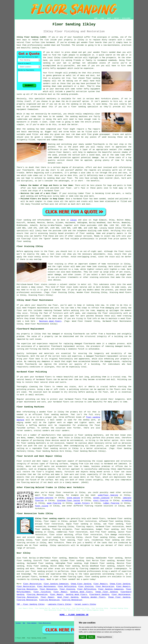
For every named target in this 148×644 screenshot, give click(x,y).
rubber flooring (111, 503)
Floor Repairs (101, 584)
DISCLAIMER (126, 18)
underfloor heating (108, 495)
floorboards (89, 344)
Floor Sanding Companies (56, 584)
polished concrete (44, 498)
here (42, 579)
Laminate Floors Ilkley (60, 604)
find (25, 558)
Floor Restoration (32, 584)
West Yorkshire (56, 543)
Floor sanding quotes (96, 577)
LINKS (102, 18)
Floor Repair (60, 592)
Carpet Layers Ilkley (85, 604)
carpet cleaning (101, 498)
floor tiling (42, 506)
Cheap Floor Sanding (81, 584)
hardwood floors (44, 380)
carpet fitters (82, 503)
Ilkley (74, 220)
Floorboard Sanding (99, 595)
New (24, 623)
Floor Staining (86, 586)
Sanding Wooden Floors (93, 597)
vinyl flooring (101, 501)
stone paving (73, 498)
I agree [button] (83, 637)
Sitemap (18, 623)
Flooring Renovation (27, 589)
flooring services (26, 543)
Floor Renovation (49, 589)
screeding (126, 501)
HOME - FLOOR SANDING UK (74, 615)
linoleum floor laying (68, 501)
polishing (22, 389)
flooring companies (89, 569)
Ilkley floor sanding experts (50, 519)
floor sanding (93, 78)
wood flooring (54, 503)
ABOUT (109, 18)
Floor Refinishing (67, 586)
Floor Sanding (32, 623)
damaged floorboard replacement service (106, 356)
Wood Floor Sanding (68, 597)
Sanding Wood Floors (81, 592)
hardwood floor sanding (119, 519)
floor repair (50, 521)
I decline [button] (91, 637)
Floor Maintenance (46, 586)
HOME (96, 18)
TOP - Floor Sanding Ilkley (31, 604)
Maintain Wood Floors (50, 321)
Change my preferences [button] (105, 637)
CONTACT (117, 18)
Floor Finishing (42, 592)
